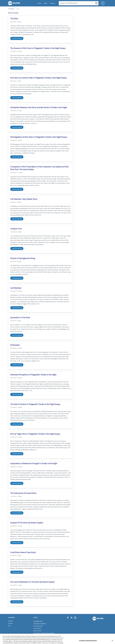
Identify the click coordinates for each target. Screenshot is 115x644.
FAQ (9, 626)
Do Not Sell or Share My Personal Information (46, 633)
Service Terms (37, 631)
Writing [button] (52, 3)
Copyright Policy (38, 621)
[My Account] (103, 3)
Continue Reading (17, 38)
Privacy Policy (37, 628)
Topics (45, 3)
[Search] (96, 4)
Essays (39, 3)
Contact (10, 623)
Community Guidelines (40, 624)
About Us (11, 621)
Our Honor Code (38, 626)
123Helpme (11, 9)
